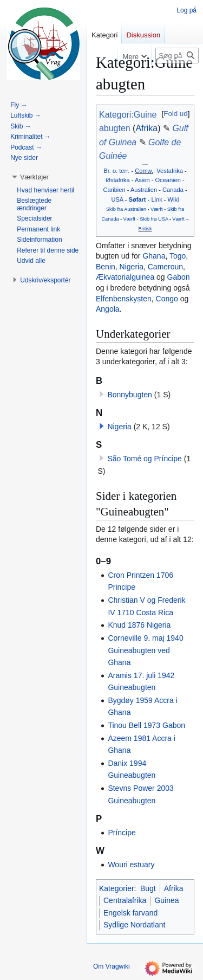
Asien (142, 180)
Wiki (173, 199)
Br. (107, 171)
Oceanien (168, 180)
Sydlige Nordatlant (134, 925)
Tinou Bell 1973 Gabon (146, 725)
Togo (178, 256)
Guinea (166, 900)
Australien (144, 190)
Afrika (146, 128)
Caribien (114, 190)
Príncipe (122, 833)
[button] (102, 426)
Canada (173, 190)
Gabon (179, 277)
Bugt (148, 888)
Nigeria (132, 267)
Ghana (154, 256)
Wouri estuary (131, 865)
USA (117, 199)
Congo (167, 299)
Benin (106, 267)
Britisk (145, 229)
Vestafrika (170, 171)
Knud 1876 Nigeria (139, 625)
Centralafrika (125, 900)
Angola (108, 309)
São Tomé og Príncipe (145, 459)
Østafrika (117, 180)
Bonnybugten (130, 395)
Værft (157, 209)
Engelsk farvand (130, 913)
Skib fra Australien (126, 209)
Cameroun (165, 267)
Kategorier (117, 888)
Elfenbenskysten (124, 299)
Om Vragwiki (112, 966)
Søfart (137, 199)
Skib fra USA (154, 219)
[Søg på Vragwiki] (177, 56)
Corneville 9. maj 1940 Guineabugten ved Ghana (145, 650)
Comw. (144, 171)
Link (156, 199)
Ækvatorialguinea (125, 277)
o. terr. (121, 171)
